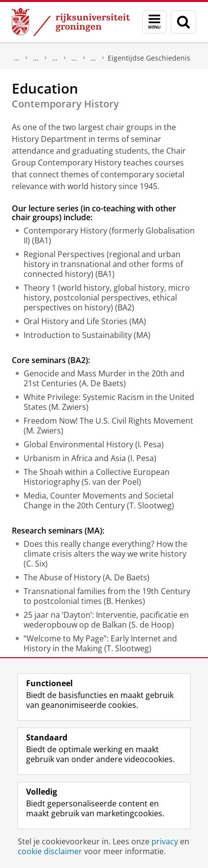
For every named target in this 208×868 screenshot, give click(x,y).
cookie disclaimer (50, 851)
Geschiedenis (74, 58)
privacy (165, 841)
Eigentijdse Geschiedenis (149, 58)
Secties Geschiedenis (93, 58)
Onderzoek (17, 58)
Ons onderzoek (36, 58)
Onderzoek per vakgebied (55, 58)
